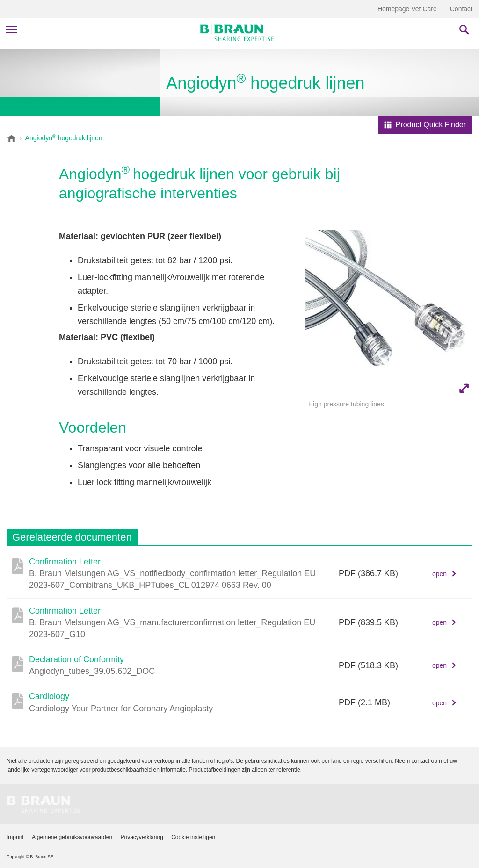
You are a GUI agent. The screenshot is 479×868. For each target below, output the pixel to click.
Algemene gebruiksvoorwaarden (72, 837)
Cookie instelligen (193, 837)
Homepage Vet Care (407, 9)
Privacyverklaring (142, 837)
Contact (461, 9)
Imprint (15, 837)
